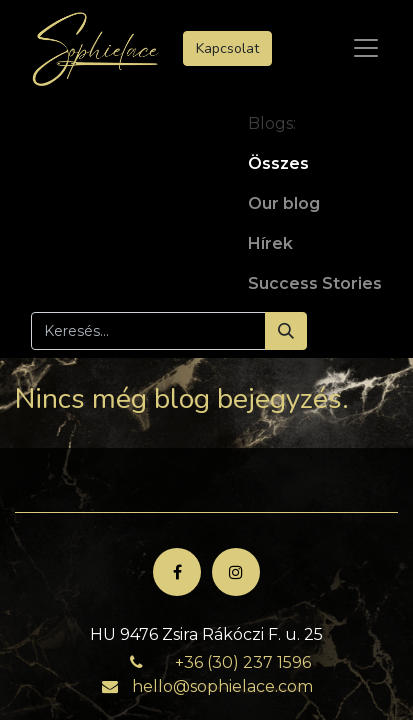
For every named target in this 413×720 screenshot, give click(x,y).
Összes (278, 163)
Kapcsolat (227, 48)
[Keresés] (286, 331)
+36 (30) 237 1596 (243, 662)
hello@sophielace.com (222, 686)
